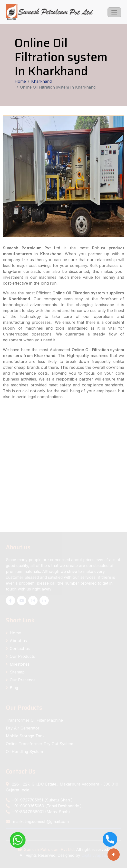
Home (20, 81)
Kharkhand (41, 81)
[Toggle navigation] (114, 12)
